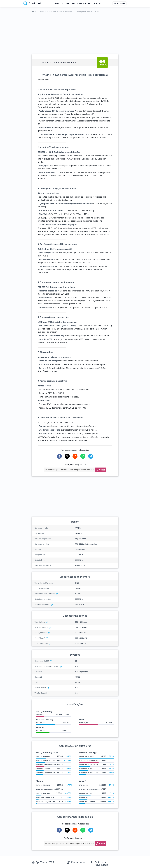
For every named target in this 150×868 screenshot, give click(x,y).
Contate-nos (78, 862)
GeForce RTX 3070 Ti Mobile (90, 765)
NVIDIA (43, 11)
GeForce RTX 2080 (43, 793)
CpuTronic (33, 3)
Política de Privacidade (101, 863)
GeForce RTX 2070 (86, 769)
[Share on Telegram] (91, 456)
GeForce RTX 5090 (43, 785)
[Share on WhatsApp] (83, 456)
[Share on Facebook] (59, 456)
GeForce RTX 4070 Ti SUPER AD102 (50, 760)
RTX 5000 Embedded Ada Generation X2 (52, 773)
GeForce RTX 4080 (43, 756)
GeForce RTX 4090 (86, 756)
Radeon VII (84, 797)
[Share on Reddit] (75, 456)
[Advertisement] (75, 33)
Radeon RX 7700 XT (87, 793)
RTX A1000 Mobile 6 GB (45, 797)
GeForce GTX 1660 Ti (87, 801)
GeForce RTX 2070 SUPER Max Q (92, 773)
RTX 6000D (83, 785)
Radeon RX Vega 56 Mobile (47, 801)
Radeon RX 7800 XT (44, 769)
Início (58, 3)
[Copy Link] (100, 470)
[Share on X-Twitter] (67, 456)
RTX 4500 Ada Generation (46, 765)
